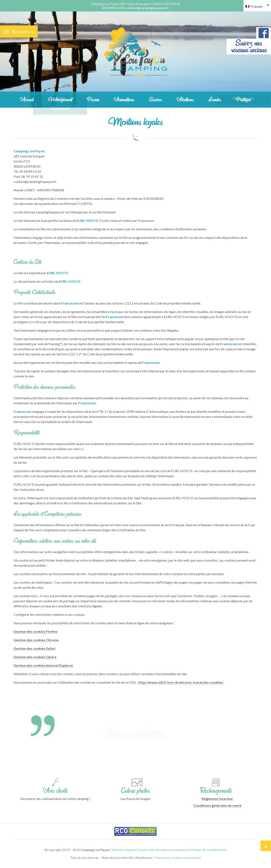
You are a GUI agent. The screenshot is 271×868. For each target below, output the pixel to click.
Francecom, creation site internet (178, 858)
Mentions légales (124, 850)
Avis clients (55, 791)
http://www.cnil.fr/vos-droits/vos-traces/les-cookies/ (181, 682)
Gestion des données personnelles (162, 850)
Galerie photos (135, 791)
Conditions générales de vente (217, 805)
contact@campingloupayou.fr (148, 8)
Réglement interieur (217, 799)
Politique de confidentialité (208, 850)
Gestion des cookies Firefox (36, 631)
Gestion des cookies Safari (35, 648)
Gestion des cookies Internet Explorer (43, 665)
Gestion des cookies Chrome (36, 640)
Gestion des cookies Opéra (35, 657)
